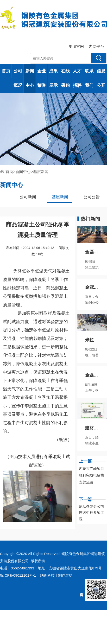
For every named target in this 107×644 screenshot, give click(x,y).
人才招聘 (77, 78)
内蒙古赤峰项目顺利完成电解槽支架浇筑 (91, 475)
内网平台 (96, 47)
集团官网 (76, 47)
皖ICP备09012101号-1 (18, 575)
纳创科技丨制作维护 (56, 575)
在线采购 (65, 78)
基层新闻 (41, 172)
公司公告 (92, 197)
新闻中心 (30, 78)
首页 (6, 71)
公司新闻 (28, 197)
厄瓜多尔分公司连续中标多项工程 (91, 513)
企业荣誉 (42, 78)
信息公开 (101, 78)
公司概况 (18, 78)
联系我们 (89, 78)
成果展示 (53, 78)
